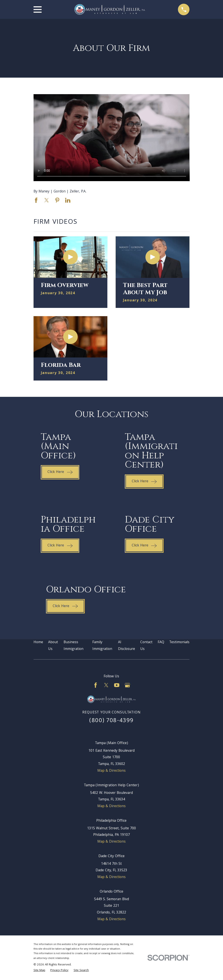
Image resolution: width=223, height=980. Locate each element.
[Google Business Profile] (127, 685)
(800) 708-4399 (111, 721)
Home (38, 642)
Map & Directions (111, 771)
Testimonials (179, 642)
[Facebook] (96, 685)
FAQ (161, 642)
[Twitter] (106, 685)
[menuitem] (39, 971)
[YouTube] (117, 685)
